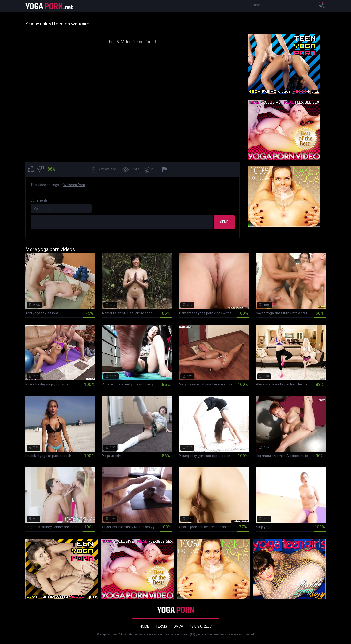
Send (224, 222)
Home (144, 626)
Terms (161, 626)
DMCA (178, 626)
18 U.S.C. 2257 (201, 626)
